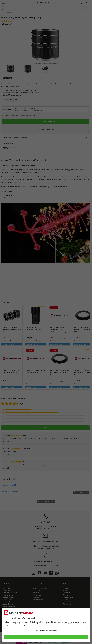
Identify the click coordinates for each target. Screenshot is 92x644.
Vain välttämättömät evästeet (46, 631)
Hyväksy (46, 637)
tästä (32, 626)
